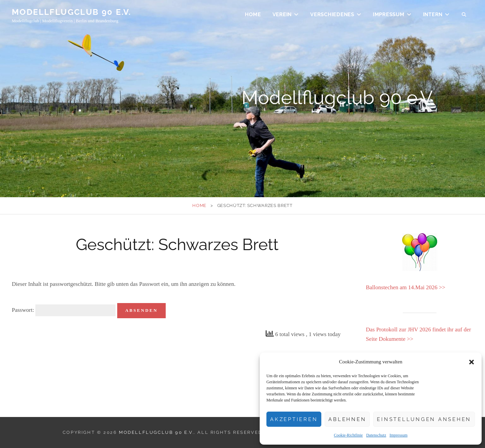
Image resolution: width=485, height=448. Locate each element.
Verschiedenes (332, 16)
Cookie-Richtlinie (348, 435)
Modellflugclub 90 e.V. (72, 13)
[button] (472, 362)
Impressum (398, 435)
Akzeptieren (294, 419)
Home (253, 16)
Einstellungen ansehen (424, 419)
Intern (433, 16)
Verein (282, 16)
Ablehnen (347, 419)
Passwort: (64, 310)
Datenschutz (376, 435)
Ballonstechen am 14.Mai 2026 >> (406, 287)
